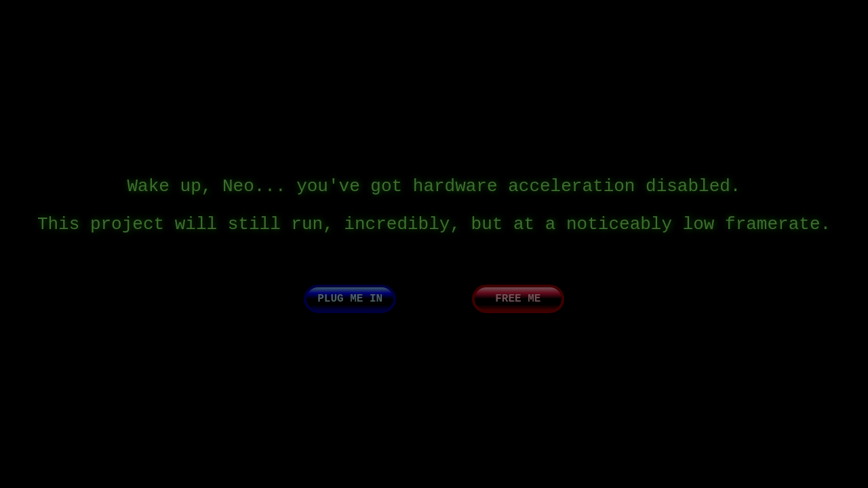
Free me (518, 308)
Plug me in (350, 308)
